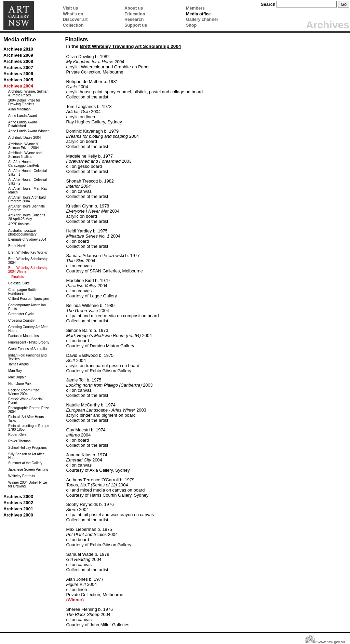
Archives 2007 (18, 68)
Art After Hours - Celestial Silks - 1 (28, 173)
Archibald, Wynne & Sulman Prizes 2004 (24, 146)
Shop (191, 25)
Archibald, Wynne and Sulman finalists (25, 155)
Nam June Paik (20, 384)
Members (195, 8)
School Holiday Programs (28, 448)
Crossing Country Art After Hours (28, 329)
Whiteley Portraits (22, 476)
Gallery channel (202, 19)
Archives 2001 (18, 509)
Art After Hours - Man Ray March (28, 190)
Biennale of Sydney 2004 (27, 239)
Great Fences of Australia (28, 349)
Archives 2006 (18, 74)
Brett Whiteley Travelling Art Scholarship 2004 (130, 46)
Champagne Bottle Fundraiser (22, 292)
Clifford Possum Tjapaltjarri (29, 299)
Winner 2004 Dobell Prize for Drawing (28, 484)
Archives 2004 (18, 86)
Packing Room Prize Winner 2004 (24, 392)
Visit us (70, 8)
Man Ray (15, 371)
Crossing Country (21, 320)
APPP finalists (19, 224)
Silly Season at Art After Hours (26, 456)
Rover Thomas (19, 441)
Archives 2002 (18, 503)
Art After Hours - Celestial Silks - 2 (28, 182)
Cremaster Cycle (21, 314)
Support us (136, 25)
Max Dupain (17, 377)
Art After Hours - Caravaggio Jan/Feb (24, 164)
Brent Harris (17, 246)
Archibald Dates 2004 (25, 138)
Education (135, 14)
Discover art (75, 19)
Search (268, 4)
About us (134, 8)
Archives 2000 (18, 515)
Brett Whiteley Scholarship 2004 (28, 261)
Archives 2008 (18, 61)
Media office (198, 14)
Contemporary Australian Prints (27, 307)
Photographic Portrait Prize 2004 (29, 410)
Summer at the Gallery (25, 463)
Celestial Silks (19, 283)
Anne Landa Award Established (23, 124)
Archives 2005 (18, 80)
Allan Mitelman (19, 109)
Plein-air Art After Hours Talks (26, 419)
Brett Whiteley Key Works (28, 252)
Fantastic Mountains (24, 336)
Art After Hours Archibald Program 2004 (27, 199)
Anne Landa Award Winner (29, 131)
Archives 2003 (18, 497)
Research (134, 19)
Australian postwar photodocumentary (22, 232)
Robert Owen (18, 435)
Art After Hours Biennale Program (26, 208)
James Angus (18, 364)
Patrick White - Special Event (25, 401)
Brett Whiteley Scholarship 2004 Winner (28, 270)
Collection (73, 25)
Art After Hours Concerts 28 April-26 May (27, 217)
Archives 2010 (18, 49)
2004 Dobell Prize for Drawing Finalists (24, 102)
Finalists (18, 277)
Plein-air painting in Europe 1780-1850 (29, 428)
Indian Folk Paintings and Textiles (27, 357)
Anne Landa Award (23, 116)
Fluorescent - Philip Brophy (29, 342)
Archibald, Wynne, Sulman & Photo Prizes (28, 93)
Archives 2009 (18, 55)
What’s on (73, 14)
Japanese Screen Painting (28, 469)
